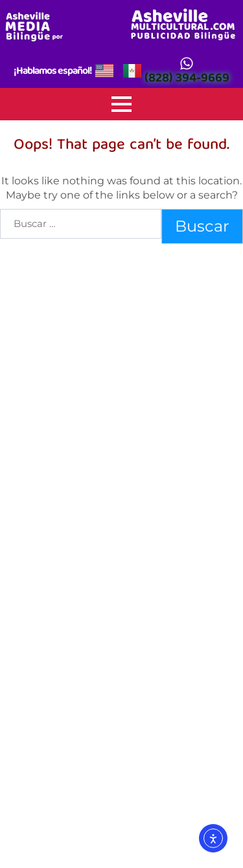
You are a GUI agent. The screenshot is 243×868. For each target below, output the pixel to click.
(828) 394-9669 (187, 80)
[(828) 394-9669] (187, 64)
